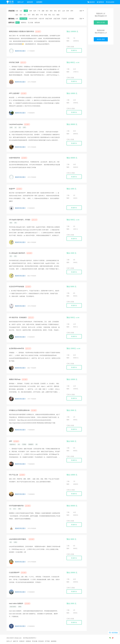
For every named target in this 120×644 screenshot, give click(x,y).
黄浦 (46, 15)
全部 (17, 19)
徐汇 (25, 15)
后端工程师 (57, 19)
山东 (64, 11)
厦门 (59, 11)
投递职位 (74, 50)
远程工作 (16, 641)
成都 (43, 11)
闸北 (50, 15)
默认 (18, 23)
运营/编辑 (71, 19)
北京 (21, 11)
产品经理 (64, 19)
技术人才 (21, 2)
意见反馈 (41, 641)
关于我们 (47, 641)
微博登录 (100, 2)
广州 (39, 11)
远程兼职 (39, 2)
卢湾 (41, 15)
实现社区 (22, 641)
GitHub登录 (110, 2)
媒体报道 (54, 641)
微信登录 (91, 2)
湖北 (55, 11)
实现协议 (28, 641)
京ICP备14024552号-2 (30, 638)
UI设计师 (41, 19)
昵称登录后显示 (20, 51)
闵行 (21, 15)
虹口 (54, 15)
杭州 (35, 11)
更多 (82, 11)
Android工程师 (33, 19)
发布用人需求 (101, 39)
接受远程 (37, 23)
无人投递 (30, 23)
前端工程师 (49, 19)
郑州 (72, 11)
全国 (17, 11)
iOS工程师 (23, 19)
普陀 (33, 15)
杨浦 (58, 15)
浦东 (17, 15)
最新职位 (24, 23)
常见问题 (35, 641)
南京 (47, 11)
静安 (37, 15)
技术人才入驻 (101, 22)
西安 (51, 11)
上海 (26, 11)
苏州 (68, 11)
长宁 (29, 15)
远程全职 (30, 2)
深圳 (31, 11)
